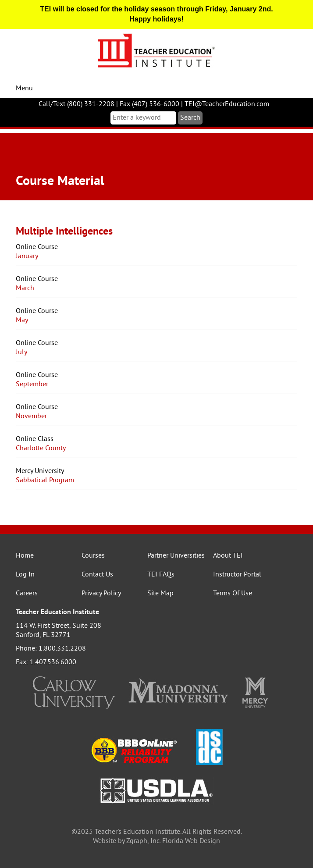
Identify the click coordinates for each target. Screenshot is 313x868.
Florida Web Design (191, 841)
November (31, 416)
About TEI (228, 556)
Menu (24, 89)
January (27, 256)
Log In (25, 575)
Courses (93, 556)
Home (25, 556)
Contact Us (97, 575)
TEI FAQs (161, 575)
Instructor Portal (237, 575)
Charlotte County (41, 448)
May (22, 320)
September (32, 384)
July (21, 352)
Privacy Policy (101, 594)
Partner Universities (176, 556)
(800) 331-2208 (91, 104)
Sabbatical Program (45, 480)
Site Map (160, 594)
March (25, 288)
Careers (27, 594)
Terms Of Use (233, 594)
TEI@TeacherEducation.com (227, 104)
